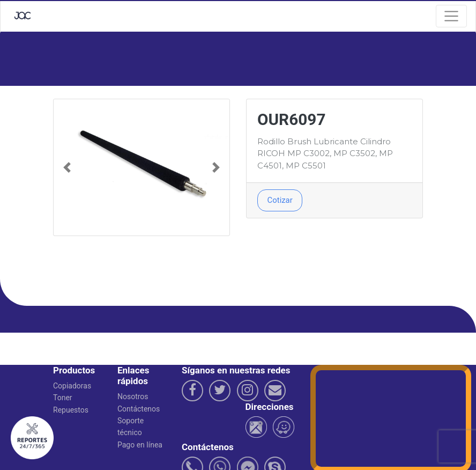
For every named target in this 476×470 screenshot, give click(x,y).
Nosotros (133, 396)
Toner (63, 398)
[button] (67, 167)
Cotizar (280, 200)
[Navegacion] (451, 16)
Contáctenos (139, 409)
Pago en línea (140, 445)
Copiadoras (72, 386)
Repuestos (71, 410)
